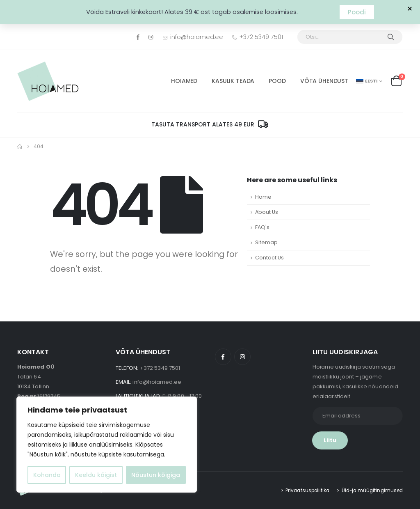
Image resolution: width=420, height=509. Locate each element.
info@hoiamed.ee (193, 37)
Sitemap (266, 242)
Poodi (357, 12)
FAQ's (262, 227)
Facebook (223, 357)
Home (263, 197)
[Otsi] (391, 37)
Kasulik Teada (233, 81)
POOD (277, 81)
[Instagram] (151, 37)
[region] (107, 445)
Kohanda (47, 475)
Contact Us (269, 258)
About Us (267, 212)
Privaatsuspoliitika (307, 491)
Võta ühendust (324, 81)
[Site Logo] (48, 81)
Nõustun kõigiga (156, 475)
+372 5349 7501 (257, 37)
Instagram (242, 357)
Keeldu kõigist (96, 475)
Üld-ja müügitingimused (372, 491)
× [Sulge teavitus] (410, 9)
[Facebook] (138, 37)
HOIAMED (184, 81)
